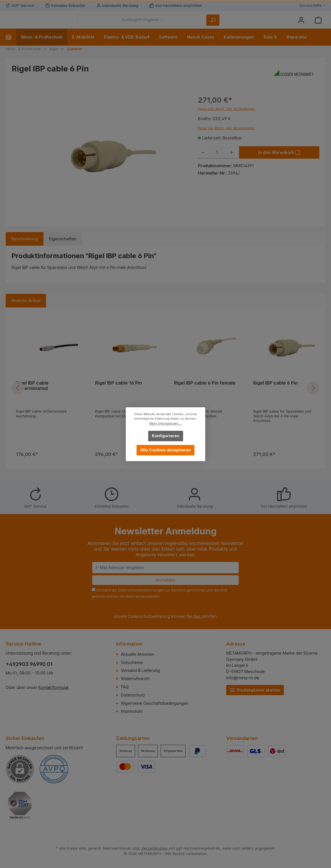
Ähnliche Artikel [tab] (26, 309)
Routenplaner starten (255, 690)
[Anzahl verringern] (203, 161)
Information (129, 644)
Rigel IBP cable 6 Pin (276, 391)
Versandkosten (154, 849)
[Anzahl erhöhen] (232, 161)
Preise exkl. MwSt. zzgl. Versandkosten (227, 118)
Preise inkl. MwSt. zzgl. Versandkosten (226, 137)
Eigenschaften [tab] (63, 248)
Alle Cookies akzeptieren (165, 450)
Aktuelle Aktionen (138, 654)
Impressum (132, 711)
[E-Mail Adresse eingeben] (165, 568)
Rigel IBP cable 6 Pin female (205, 391)
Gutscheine (132, 662)
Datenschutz (133, 695)
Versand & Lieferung (140, 671)
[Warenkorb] (318, 24)
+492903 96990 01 (29, 664)
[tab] (25, 248)
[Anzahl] (217, 161)
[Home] (11, 46)
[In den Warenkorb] (279, 161)
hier (198, 616)
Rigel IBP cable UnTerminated (32, 394)
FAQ (125, 687)
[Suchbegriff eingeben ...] (173, 24)
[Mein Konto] (301, 24)
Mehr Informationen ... (165, 423)
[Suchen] (244, 24)
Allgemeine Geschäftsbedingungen (155, 703)
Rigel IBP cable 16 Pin (119, 391)
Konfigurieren (166, 436)
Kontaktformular (53, 687)
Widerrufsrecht (135, 679)
